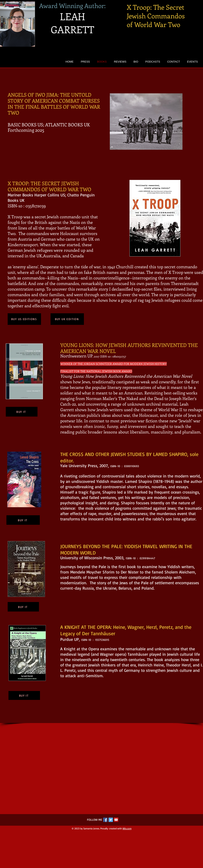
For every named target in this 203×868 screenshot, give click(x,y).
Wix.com (127, 828)
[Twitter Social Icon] (111, 820)
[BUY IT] (22, 412)
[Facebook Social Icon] (105, 820)
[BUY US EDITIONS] (24, 319)
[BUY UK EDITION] (67, 319)
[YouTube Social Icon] (116, 820)
